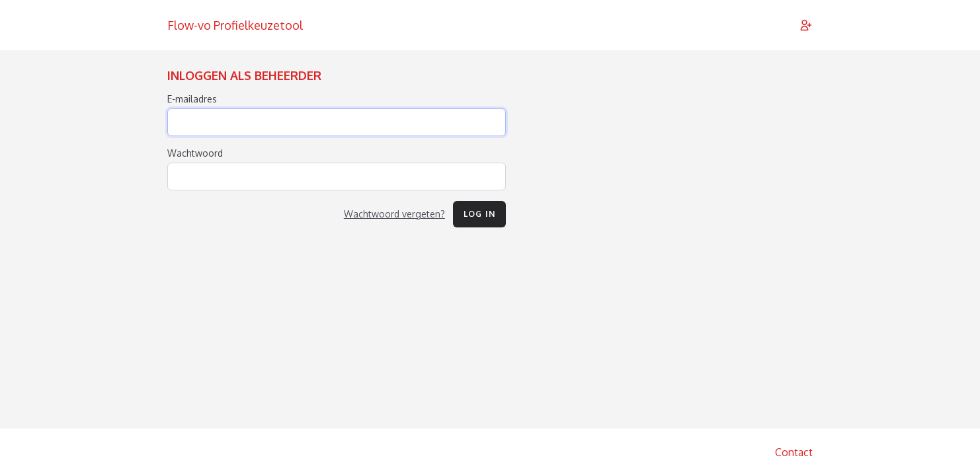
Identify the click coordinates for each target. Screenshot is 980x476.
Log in (479, 214)
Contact (794, 452)
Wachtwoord (195, 153)
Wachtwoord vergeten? (394, 214)
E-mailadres (192, 99)
